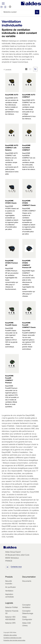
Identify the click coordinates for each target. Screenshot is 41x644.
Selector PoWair (12, 608)
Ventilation (9, 591)
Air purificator (10, 587)
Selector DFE (10, 623)
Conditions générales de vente (12, 638)
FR (13, 7)
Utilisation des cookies (10, 635)
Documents (27, 581)
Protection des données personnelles (14, 641)
